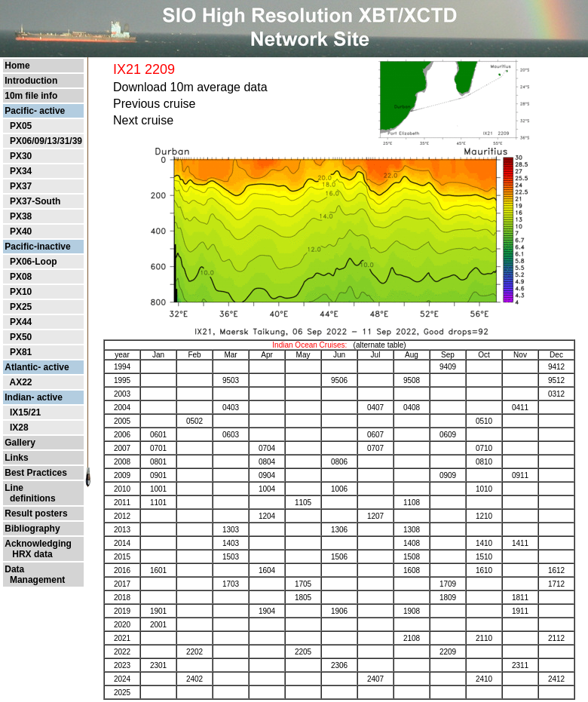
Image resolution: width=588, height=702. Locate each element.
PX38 (21, 216)
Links (16, 458)
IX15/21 (25, 412)
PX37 (21, 186)
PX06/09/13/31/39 (46, 141)
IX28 (19, 428)
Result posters (36, 513)
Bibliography (32, 529)
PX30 (21, 156)
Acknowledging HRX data (38, 549)
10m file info (31, 96)
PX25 (21, 307)
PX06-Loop (34, 262)
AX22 (20, 382)
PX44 (21, 322)
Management (35, 580)
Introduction (31, 81)
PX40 (21, 231)
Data (14, 569)
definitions (30, 498)
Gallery (20, 443)
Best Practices (36, 473)
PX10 (21, 292)
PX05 (21, 126)
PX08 (21, 277)
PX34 (21, 171)
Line (14, 488)
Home (17, 66)
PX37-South (35, 201)
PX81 (21, 352)
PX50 (21, 337)
